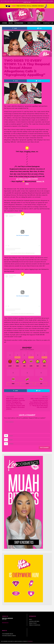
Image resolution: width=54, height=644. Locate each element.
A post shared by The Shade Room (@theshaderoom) (23, 314)
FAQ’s (31, 619)
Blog (11, 23)
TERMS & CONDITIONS (35, 625)
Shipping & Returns (34, 621)
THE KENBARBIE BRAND (8, 634)
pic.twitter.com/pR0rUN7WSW (27, 179)
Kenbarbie (20, 23)
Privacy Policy (33, 623)
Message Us (5, 623)
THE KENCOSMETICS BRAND (9, 636)
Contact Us (48, 23)
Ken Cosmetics (34, 23)
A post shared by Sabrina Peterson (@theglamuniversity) (23, 253)
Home (5, 23)
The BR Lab (30, 641)
